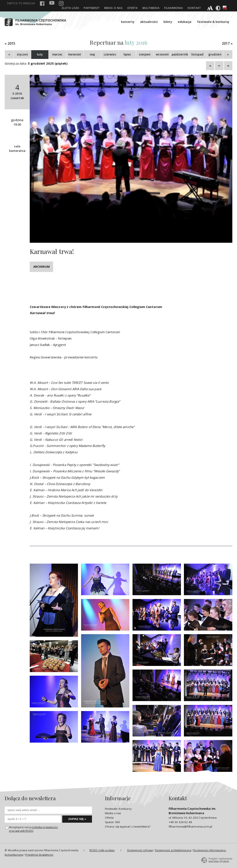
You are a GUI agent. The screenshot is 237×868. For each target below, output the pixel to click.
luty (40, 54)
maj (92, 54)
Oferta (133, 8)
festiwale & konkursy (213, 22)
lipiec (127, 54)
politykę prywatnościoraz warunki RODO (33, 829)
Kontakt (194, 8)
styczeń (22, 54)
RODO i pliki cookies (102, 850)
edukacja (185, 22)
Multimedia (151, 8)
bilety (168, 22)
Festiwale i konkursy (118, 809)
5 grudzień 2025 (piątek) (48, 63)
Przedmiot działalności (39, 855)
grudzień (215, 54)
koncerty (128, 22)
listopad (197, 54)
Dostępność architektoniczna (173, 850)
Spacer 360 (113, 822)
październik (180, 54)
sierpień (145, 54)
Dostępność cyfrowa (140, 850)
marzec (57, 54)
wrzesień (162, 54)
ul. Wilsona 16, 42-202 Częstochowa (193, 813)
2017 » (227, 44)
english (21, 3)
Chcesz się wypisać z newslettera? (128, 826)
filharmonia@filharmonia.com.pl (190, 826)
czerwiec (110, 54)
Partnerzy (92, 8)
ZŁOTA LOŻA (70, 8)
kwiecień (75, 54)
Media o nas (114, 8)
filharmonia (174, 8)
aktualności (149, 22)
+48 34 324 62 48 (180, 822)
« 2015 (10, 44)
